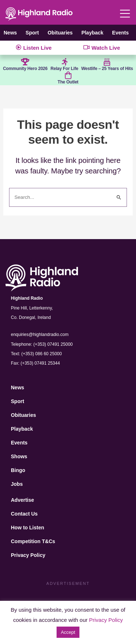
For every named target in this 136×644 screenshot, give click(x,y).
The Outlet (68, 82)
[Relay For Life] (65, 62)
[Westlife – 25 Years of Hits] (107, 62)
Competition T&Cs (33, 541)
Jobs (17, 484)
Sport (32, 33)
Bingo (18, 470)
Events (120, 33)
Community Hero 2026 (25, 69)
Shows (19, 456)
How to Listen (28, 528)
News (10, 33)
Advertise (22, 500)
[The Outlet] (68, 75)
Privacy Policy (28, 555)
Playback (92, 33)
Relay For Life (64, 69)
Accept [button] (68, 632)
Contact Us (24, 514)
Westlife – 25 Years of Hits (107, 69)
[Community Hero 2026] (25, 62)
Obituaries (60, 33)
